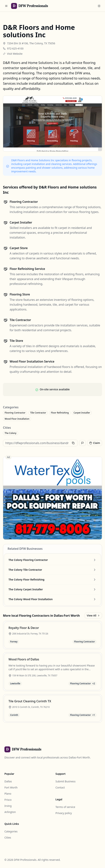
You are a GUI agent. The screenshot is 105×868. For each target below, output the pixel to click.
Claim (95, 443)
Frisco (8, 800)
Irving (8, 806)
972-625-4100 (15, 48)
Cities (8, 838)
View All (93, 615)
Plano (8, 794)
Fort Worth (11, 787)
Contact (60, 787)
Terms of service (65, 807)
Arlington (10, 812)
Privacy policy (64, 813)
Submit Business (65, 781)
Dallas (8, 781)
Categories (11, 831)
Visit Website (15, 54)
